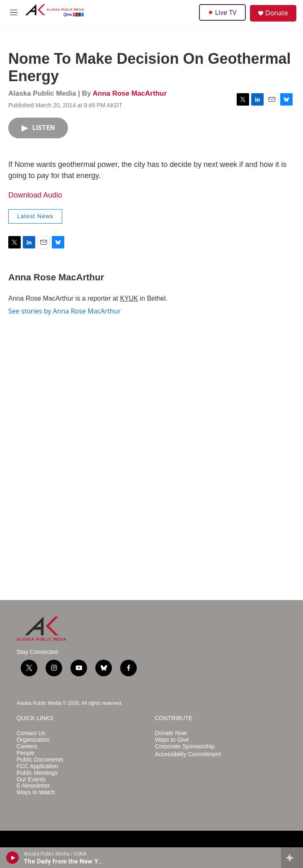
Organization (33, 740)
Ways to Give (172, 740)
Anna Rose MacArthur (130, 93)
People (26, 753)
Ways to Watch (36, 792)
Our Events (31, 780)
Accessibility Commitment (188, 754)
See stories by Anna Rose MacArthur (64, 311)
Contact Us (31, 733)
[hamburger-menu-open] (14, 12)
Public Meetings (37, 773)
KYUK (129, 298)
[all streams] (292, 858)
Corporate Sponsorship (185, 746)
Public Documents (40, 760)
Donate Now (171, 733)
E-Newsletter (33, 786)
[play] (13, 858)
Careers (27, 746)
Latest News (35, 216)
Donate (277, 13)
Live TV (222, 12)
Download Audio (35, 195)
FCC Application (37, 766)
